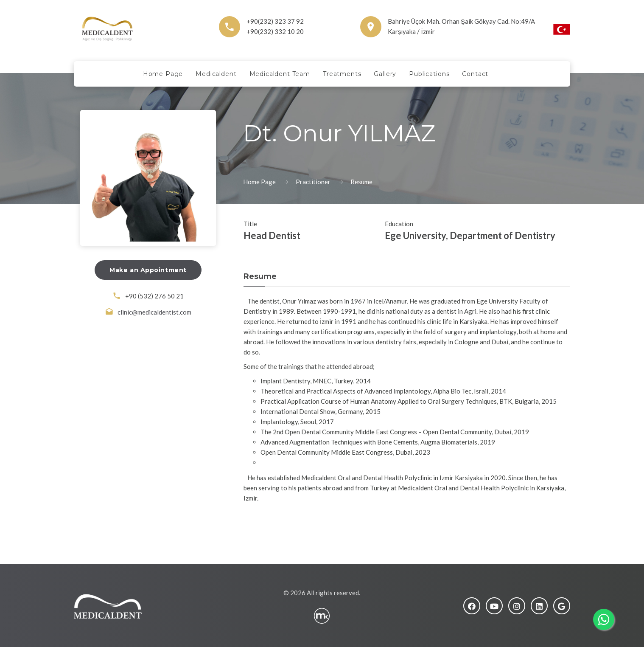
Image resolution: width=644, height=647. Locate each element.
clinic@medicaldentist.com (154, 312)
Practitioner (313, 182)
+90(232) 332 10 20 (275, 31)
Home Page (259, 182)
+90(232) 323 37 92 (275, 21)
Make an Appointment (148, 270)
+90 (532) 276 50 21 (154, 296)
